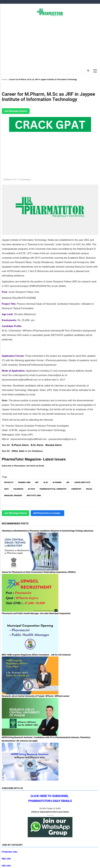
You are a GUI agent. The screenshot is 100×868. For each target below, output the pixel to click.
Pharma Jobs (24, 482)
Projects (9, 482)
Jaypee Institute (82, 482)
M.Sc (46, 482)
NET (37, 482)
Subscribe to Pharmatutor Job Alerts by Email (23, 466)
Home (4, 79)
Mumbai (54, 445)
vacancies (18, 489)
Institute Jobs (34, 496)
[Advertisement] (50, 41)
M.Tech (31, 489)
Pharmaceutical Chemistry (53, 489)
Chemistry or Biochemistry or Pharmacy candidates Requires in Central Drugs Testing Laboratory (48, 531)
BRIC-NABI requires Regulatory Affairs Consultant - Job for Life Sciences (36, 655)
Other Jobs (18, 451)
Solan (89, 489)
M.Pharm (57, 482)
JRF (68, 482)
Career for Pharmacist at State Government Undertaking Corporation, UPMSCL (39, 572)
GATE (6, 489)
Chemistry (76, 489)
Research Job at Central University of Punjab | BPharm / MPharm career (36, 696)
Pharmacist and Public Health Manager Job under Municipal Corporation (36, 613)
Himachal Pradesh (13, 496)
